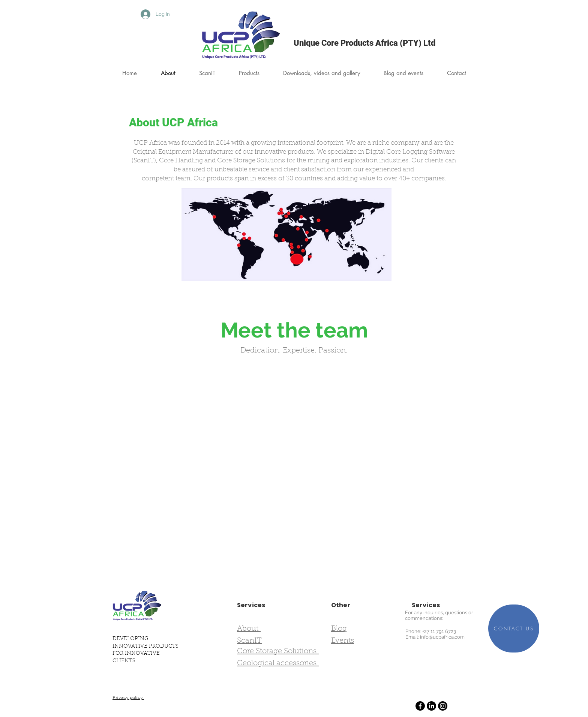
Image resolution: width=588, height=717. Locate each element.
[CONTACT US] (514, 628)
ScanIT (249, 641)
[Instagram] (443, 706)
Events (343, 641)
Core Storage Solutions (278, 651)
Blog (339, 629)
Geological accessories (278, 663)
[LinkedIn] (431, 706)
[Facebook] (420, 706)
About (249, 629)
